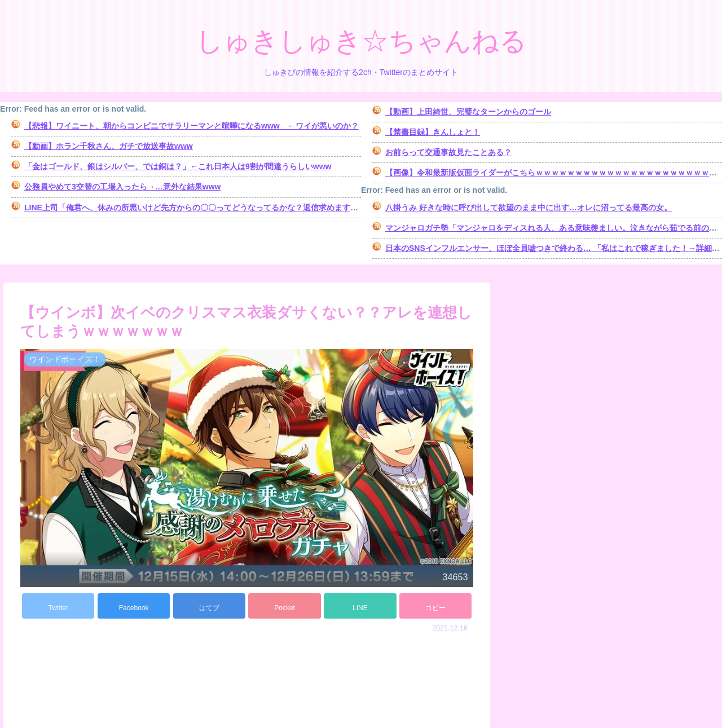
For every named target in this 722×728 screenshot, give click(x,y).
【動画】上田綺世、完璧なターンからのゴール (468, 112)
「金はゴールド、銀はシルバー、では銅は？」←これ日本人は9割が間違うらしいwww (178, 166)
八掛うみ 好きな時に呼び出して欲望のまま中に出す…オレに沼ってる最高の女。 (529, 208)
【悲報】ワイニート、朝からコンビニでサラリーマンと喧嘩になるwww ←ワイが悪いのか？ (191, 126)
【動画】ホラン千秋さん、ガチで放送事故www (109, 146)
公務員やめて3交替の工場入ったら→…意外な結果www (122, 187)
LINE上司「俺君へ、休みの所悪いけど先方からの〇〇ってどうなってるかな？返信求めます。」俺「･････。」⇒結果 (233, 208)
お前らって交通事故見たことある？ (448, 152)
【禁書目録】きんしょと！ (433, 132)
